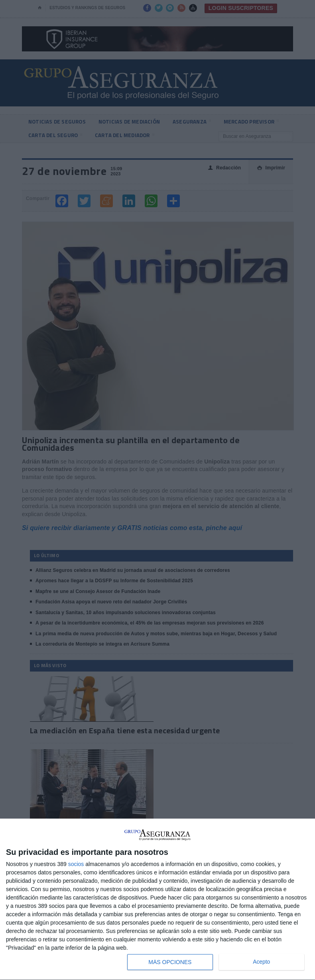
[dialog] (157, 899)
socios (76, 864)
